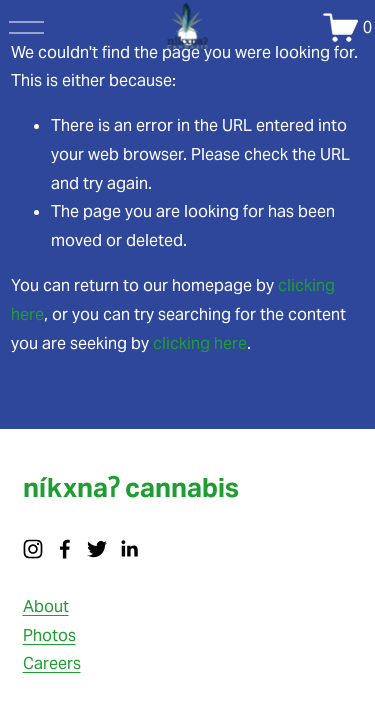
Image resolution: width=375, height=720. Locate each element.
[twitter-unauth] (97, 549)
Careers (52, 663)
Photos (49, 635)
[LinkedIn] (129, 549)
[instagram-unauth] (33, 549)
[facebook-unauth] (65, 549)
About (46, 606)
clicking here (200, 343)
